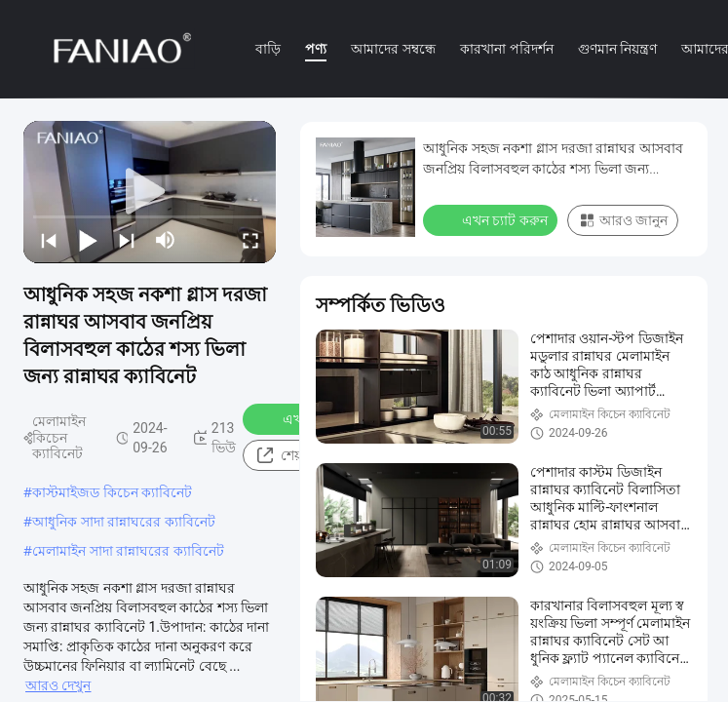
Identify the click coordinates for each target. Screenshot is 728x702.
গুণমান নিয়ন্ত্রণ (618, 48)
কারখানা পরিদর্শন (507, 48)
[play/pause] (88, 240)
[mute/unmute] (166, 240)
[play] (150, 192)
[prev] (49, 240)
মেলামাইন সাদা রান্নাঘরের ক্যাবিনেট (128, 550)
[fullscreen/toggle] (250, 240)
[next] (127, 240)
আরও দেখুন (58, 685)
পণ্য (316, 48)
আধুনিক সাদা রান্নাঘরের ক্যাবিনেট (124, 521)
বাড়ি (268, 48)
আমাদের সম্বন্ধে (393, 48)
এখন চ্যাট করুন (492, 219)
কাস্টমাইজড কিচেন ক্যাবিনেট (112, 492)
